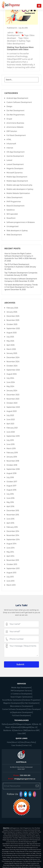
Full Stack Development (16, 135)
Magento (21, 724)
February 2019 (12, 453)
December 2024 (13, 357)
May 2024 (10, 386)
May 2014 (10, 552)
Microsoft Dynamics (15, 173)
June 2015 (10, 519)
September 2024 (13, 370)
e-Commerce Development (21, 694)
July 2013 (10, 577)
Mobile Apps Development (17, 181)
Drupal (9, 119)
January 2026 (12, 312)
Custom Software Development (19, 102)
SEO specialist (12, 214)
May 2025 (10, 341)
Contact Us (27, 745)
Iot (11, 712)
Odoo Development (15, 197)
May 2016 (10, 502)
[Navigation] (39, 6)
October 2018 (12, 465)
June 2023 (11, 420)
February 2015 (12, 527)
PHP (15, 724)
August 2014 (11, 544)
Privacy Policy (30, 742)
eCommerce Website (15, 127)
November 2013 (13, 560)
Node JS (37, 724)
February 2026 (12, 308)
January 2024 (12, 391)
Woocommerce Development (21, 706)
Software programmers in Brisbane (21, 222)
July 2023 (10, 415)
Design (9, 106)
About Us (16, 742)
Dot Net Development (15, 111)
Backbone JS (8, 730)
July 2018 (10, 477)
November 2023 (13, 399)
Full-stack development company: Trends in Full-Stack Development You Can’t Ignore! (21, 287)
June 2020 (11, 432)
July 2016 (10, 494)
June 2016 (10, 498)
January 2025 (12, 353)
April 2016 (10, 506)
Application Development (23, 712)
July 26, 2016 (23, 28)
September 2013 (13, 568)
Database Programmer (31, 700)
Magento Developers (15, 168)
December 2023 (13, 395)
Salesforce (11, 210)
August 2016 (11, 490)
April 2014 (10, 556)
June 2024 (11, 382)
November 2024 (13, 362)
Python (4, 724)
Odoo (22, 742)
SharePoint (11, 218)
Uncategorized (12, 226)
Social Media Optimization (12, 700)
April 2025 (10, 345)
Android (16, 727)
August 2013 (11, 573)
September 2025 (13, 328)
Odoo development (16, 44)
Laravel (9, 160)
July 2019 (10, 440)
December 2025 (13, 316)
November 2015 (13, 515)
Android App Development (17, 98)
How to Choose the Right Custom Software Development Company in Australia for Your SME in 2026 (19, 256)
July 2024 (10, 378)
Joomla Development (15, 156)
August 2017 (11, 486)
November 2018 (13, 461)
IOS (21, 727)
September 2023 (13, 407)
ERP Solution (12, 131)
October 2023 (12, 403)
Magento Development (12, 703)
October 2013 (12, 564)
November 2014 (13, 535)
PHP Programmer (14, 202)
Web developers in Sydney (17, 231)
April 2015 (10, 523)
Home (9, 742)
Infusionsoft (11, 144)
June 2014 (11, 548)
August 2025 (12, 333)
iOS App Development (16, 152)
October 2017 (12, 482)
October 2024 (12, 366)
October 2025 (12, 324)
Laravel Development (15, 164)
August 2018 (11, 473)
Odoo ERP (21, 734)
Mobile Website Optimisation (18, 193)
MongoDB (27, 727)
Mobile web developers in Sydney (20, 189)
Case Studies (16, 745)
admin (10, 33)
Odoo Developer (34, 709)
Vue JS (34, 727)
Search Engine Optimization (21, 697)
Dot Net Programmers (15, 115)
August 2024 (12, 374)
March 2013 (11, 585)
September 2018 (13, 469)
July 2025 (10, 337)
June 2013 (10, 581)
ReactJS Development (15, 206)
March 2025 (11, 349)
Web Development (14, 235)
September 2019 (13, 436)
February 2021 (12, 428)
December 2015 (13, 511)
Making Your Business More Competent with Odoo (20, 48)
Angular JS (29, 724)
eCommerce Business (15, 123)
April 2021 (10, 424)
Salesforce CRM (20, 730)
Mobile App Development (17, 177)
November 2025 (13, 320)
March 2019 (11, 448)
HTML (9, 140)
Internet (10, 148)
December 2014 (13, 531)
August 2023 (12, 411)
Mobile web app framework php (19, 185)
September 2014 (13, 540)
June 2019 (10, 444)
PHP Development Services (21, 691)
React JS (9, 727)
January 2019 (12, 457)
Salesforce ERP (33, 730)
